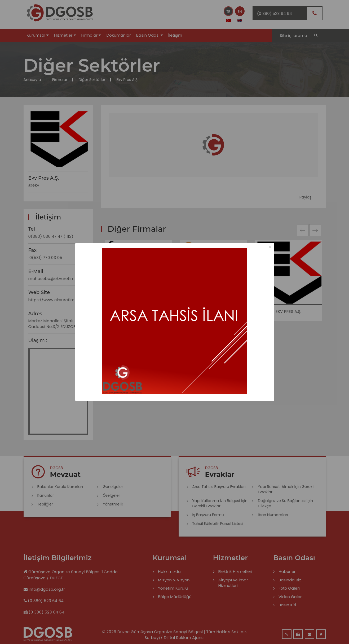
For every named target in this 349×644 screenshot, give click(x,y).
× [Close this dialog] (270, 247)
